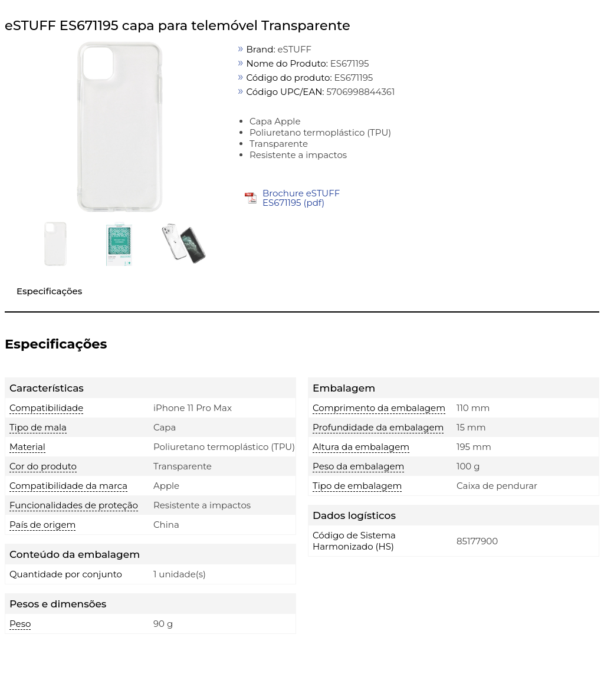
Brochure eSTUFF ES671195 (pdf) (301, 198)
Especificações (49, 291)
